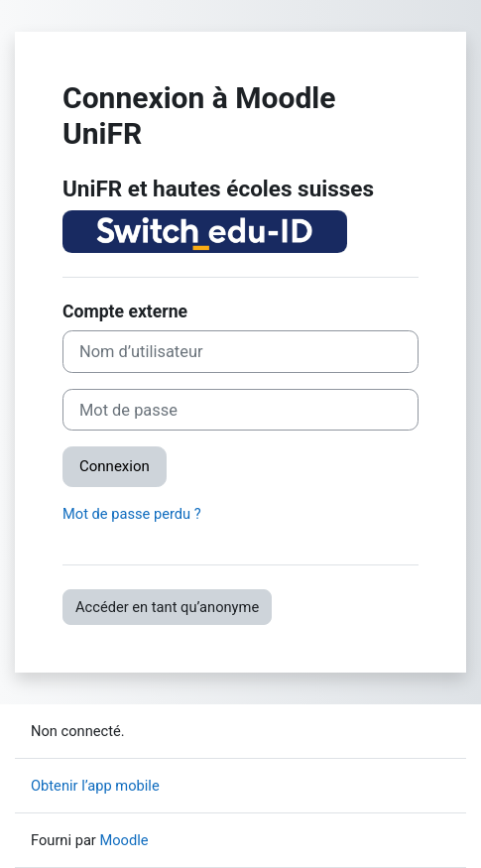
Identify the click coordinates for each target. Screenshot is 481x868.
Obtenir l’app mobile (95, 786)
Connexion (115, 466)
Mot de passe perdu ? (132, 514)
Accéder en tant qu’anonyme (167, 607)
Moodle (123, 840)
